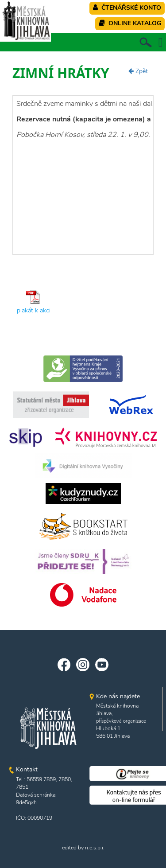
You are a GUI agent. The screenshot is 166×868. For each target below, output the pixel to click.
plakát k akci (34, 310)
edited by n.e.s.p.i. (83, 848)
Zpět (138, 71)
